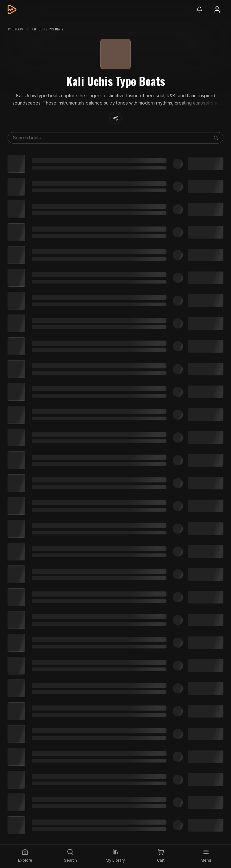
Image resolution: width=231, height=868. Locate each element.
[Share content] (115, 118)
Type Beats (15, 29)
